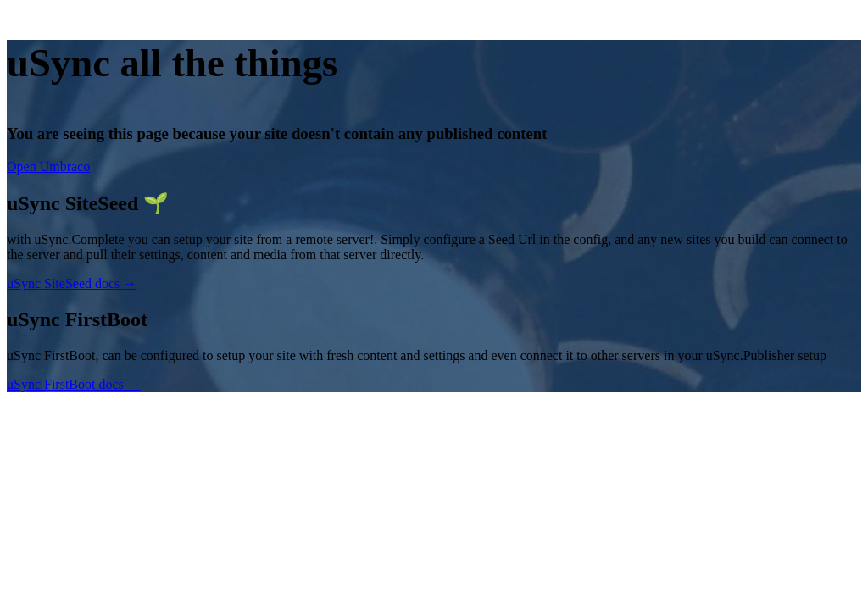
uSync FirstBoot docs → (74, 384)
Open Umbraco (48, 166)
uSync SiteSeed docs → (72, 283)
